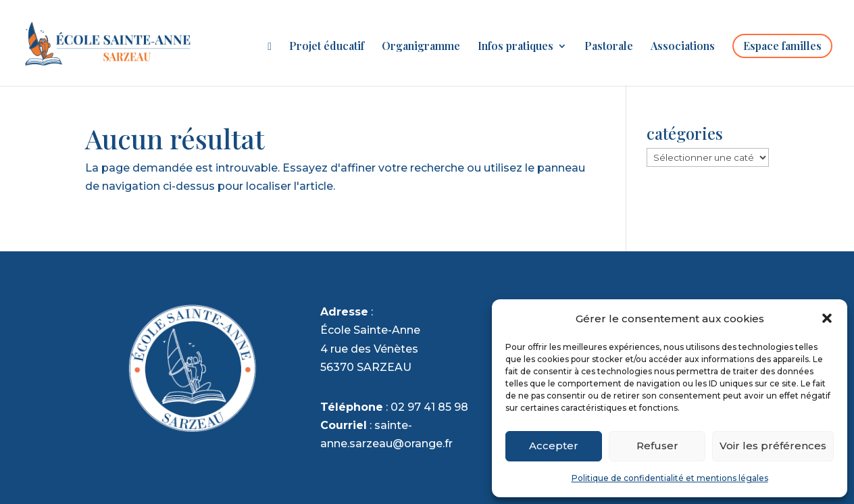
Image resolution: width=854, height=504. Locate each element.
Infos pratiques (516, 47)
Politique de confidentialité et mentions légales (670, 478)
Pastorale (609, 47)
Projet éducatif (327, 47)
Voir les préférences (773, 446)
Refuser (657, 446)
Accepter (554, 446)
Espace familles (782, 46)
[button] (827, 318)
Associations (683, 47)
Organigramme (421, 47)
